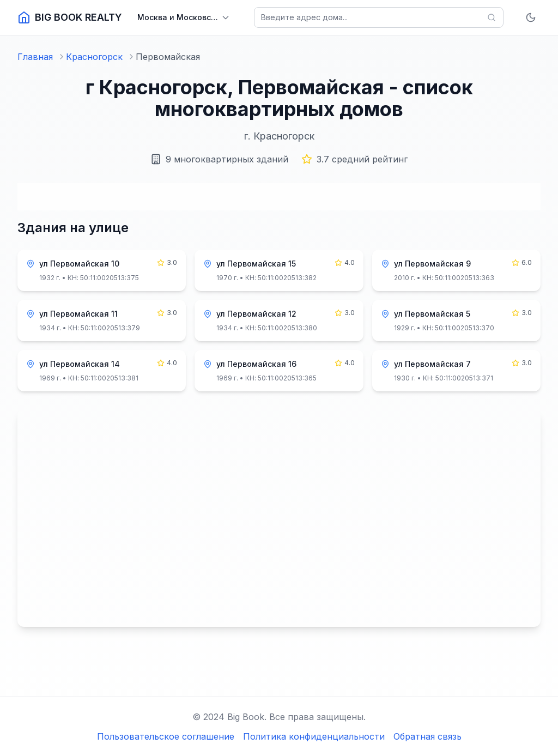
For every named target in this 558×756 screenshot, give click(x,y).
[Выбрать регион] (184, 17)
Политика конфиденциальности (314, 736)
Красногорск (94, 57)
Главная (35, 57)
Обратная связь (427, 736)
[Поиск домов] (379, 17)
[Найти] (492, 17)
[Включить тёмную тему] (531, 17)
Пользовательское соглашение (166, 736)
